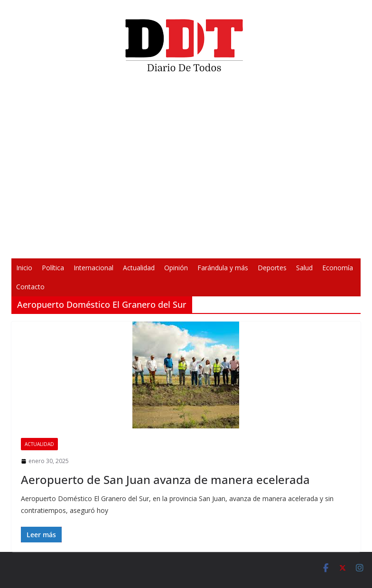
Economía (338, 268)
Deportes (272, 268)
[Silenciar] (310, 245)
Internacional (93, 268)
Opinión (176, 268)
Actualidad (139, 268)
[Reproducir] (46, 245)
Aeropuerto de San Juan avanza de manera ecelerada (165, 479)
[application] (186, 169)
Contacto (30, 287)
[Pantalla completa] (325, 245)
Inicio (24, 268)
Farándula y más (223, 268)
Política (53, 268)
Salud (304, 268)
